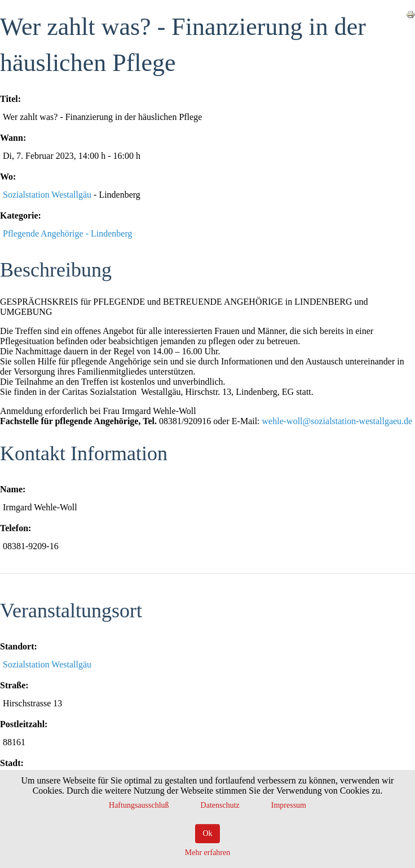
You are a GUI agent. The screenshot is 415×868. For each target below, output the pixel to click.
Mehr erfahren (207, 853)
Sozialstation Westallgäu (47, 195)
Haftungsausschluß (139, 805)
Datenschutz (220, 805)
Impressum (289, 805)
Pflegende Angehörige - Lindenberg (67, 233)
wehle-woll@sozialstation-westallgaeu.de (337, 421)
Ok (207, 833)
